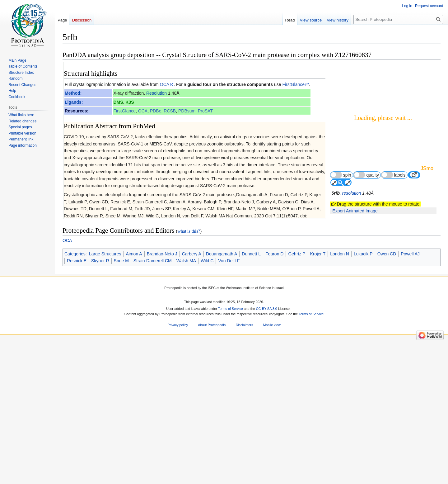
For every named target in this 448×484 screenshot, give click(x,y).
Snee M (121, 448)
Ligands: (74, 102)
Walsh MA (186, 448)
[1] (158, 221)
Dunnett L (251, 441)
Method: (73, 93)
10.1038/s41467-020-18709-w (186, 354)
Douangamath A (222, 441)
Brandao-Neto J (162, 441)
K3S (130, 102)
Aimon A (134, 441)
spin (341, 175)
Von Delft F (229, 448)
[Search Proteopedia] (398, 19)
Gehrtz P (297, 441)
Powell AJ (410, 441)
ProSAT (205, 111)
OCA (165, 84)
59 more (313, 270)
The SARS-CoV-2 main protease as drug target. (119, 255)
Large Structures (105, 441)
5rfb (336, 193)
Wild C (207, 448)
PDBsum (187, 111)
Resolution (156, 93)
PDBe (156, 111)
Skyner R (100, 448)
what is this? (189, 418)
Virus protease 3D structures (98, 301)
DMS (118, 102)
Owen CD (387, 441)
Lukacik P (363, 441)
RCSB (170, 111)
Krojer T (318, 441)
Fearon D (274, 441)
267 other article (305, 275)
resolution (352, 193)
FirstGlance (293, 84)
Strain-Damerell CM (153, 448)
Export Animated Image (355, 211)
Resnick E (77, 448)
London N (340, 441)
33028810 (135, 354)
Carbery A (192, 441)
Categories (75, 441)
